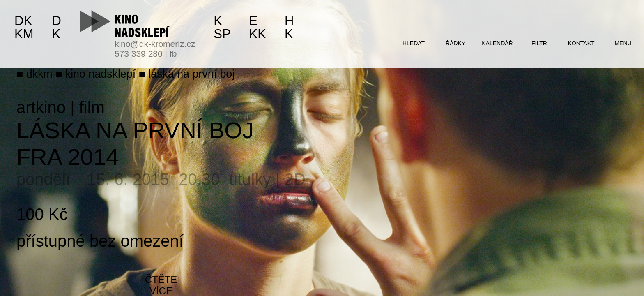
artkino (41, 107)
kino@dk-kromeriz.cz (155, 44)
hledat (414, 43)
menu (623, 43)
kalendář (497, 43)
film (92, 107)
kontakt (581, 43)
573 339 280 (139, 54)
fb (173, 54)
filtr (539, 43)
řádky (455, 43)
